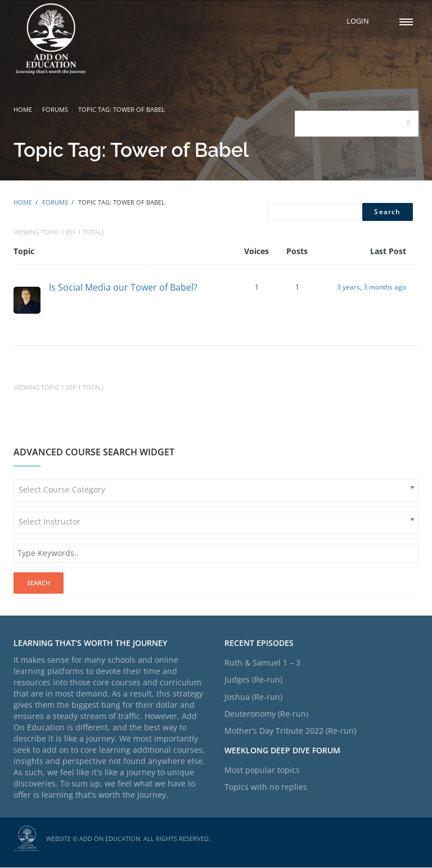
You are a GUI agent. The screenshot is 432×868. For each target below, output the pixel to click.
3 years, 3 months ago (372, 288)
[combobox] (216, 492)
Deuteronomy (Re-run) (266, 714)
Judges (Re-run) (253, 681)
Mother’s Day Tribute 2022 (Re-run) (290, 732)
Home (23, 109)
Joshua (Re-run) (253, 697)
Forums (55, 109)
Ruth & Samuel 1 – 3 (262, 663)
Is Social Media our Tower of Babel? (123, 287)
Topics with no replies (266, 787)
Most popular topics (262, 770)
